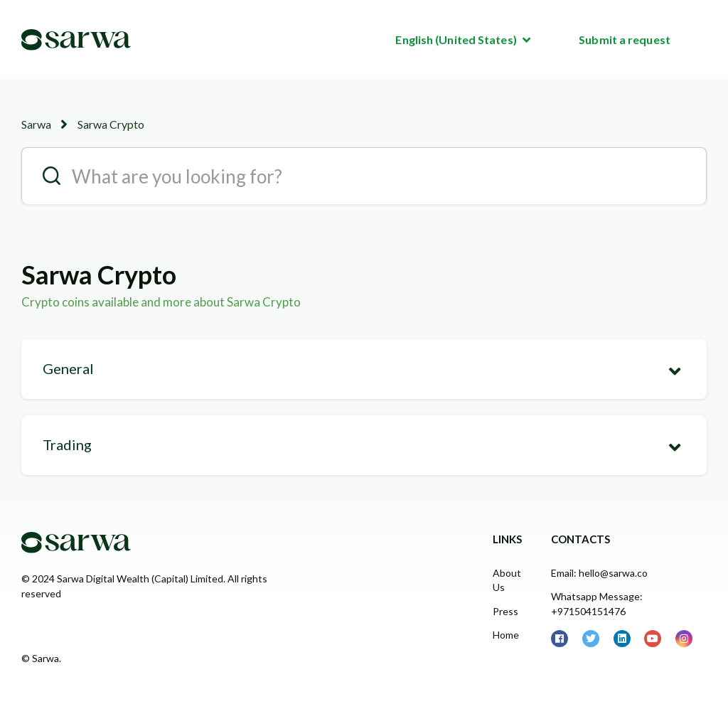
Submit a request (625, 39)
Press (505, 611)
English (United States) (457, 39)
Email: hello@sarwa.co (599, 573)
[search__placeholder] (364, 176)
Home (506, 635)
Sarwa (36, 124)
